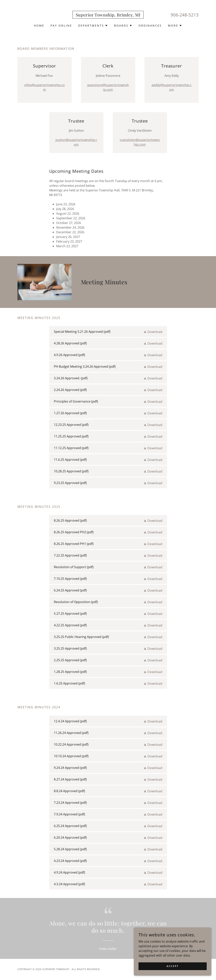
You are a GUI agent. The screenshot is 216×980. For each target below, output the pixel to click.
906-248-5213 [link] (185, 15)
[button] (93, 26)
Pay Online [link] (61, 25)
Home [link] (39, 25)
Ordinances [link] (150, 25)
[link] (108, 15)
